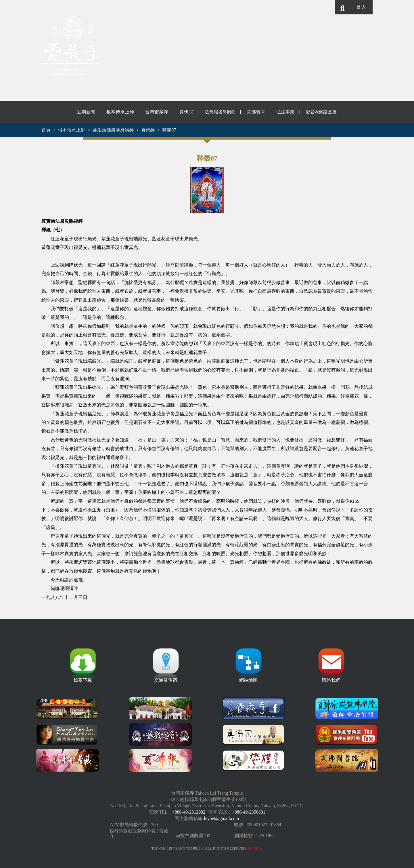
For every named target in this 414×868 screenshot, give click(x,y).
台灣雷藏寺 (157, 112)
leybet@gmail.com (221, 818)
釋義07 (169, 130)
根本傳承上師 (120, 112)
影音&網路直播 (321, 112)
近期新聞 (86, 112)
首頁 (46, 130)
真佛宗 (186, 112)
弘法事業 (285, 112)
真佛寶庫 (256, 112)
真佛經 (148, 130)
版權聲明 (255, 848)
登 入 (361, 7)
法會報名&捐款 (220, 112)
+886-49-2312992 (189, 812)
